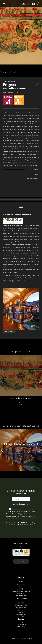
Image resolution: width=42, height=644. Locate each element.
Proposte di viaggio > (33, 179)
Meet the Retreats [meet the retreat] (21, 614)
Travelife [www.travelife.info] (21, 623)
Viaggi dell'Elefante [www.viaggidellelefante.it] (21, 625)
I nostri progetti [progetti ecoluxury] (21, 593)
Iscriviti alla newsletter (21, 504)
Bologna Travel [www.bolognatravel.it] (21, 626)
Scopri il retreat (9, 331)
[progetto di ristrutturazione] (21, 380)
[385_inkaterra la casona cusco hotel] (21, 450)
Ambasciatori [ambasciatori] (21, 611)
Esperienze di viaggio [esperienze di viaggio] (21, 604)
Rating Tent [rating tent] (21, 612)
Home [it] (21, 581)
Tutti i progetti (4, 72)
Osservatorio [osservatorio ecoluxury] (21, 585)
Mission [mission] (21, 588)
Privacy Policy (20, 516)
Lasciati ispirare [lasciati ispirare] (21, 609)
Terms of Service (24, 525)
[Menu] (4, 4)
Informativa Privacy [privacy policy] (21, 595)
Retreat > (37, 170)
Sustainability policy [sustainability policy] (21, 616)
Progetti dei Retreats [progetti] (21, 607)
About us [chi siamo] (21, 586)
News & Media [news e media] (21, 590)
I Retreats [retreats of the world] (21, 602)
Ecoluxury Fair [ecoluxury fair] (21, 583)
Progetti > (36, 174)
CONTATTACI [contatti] (21, 562)
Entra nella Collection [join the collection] (21, 606)
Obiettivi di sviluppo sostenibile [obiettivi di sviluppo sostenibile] (21, 592)
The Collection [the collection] (21, 599)
